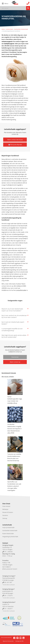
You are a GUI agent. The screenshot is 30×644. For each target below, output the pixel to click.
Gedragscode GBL (19, 641)
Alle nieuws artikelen (8, 377)
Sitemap (5, 518)
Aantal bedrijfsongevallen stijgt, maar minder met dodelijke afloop (15, 400)
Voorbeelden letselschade (21, 29)
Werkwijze (5, 509)
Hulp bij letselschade (8, 528)
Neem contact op (15, 362)
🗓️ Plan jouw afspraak (15, 145)
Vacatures (5, 515)
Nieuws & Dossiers (8, 512)
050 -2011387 (8, 582)
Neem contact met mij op (15, 140)
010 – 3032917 (8, 609)
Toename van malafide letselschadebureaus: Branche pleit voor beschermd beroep (14, 457)
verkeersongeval (7, 41)
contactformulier (21, 290)
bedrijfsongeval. (9, 44)
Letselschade (9, 29)
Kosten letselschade (8, 534)
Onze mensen (6, 506)
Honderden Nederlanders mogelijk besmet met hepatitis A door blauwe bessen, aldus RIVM (14, 429)
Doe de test (15, 357)
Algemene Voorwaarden (8, 641)
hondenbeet (5, 164)
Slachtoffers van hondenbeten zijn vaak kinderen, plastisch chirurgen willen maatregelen (14, 486)
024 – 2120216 (8, 596)
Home (3, 29)
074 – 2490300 (8, 552)
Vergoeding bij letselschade (10, 537)
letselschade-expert (8, 272)
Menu (5, 3)
